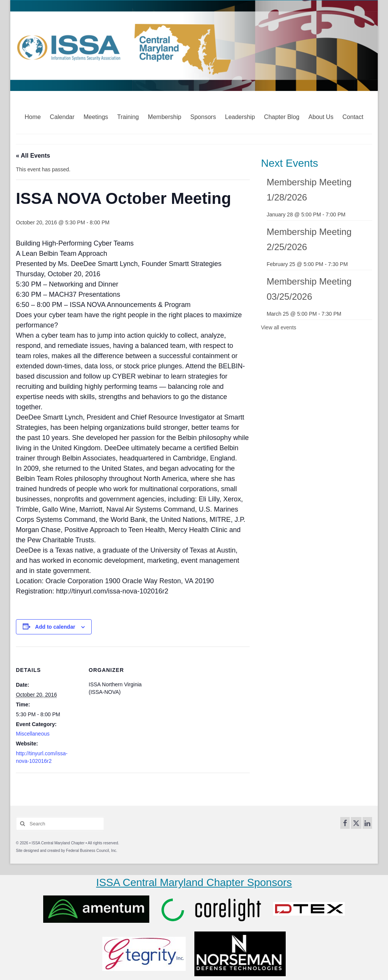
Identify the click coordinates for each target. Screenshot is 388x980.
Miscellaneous (33, 734)
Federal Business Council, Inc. (92, 851)
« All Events (33, 156)
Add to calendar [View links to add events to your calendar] (55, 627)
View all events (279, 327)
